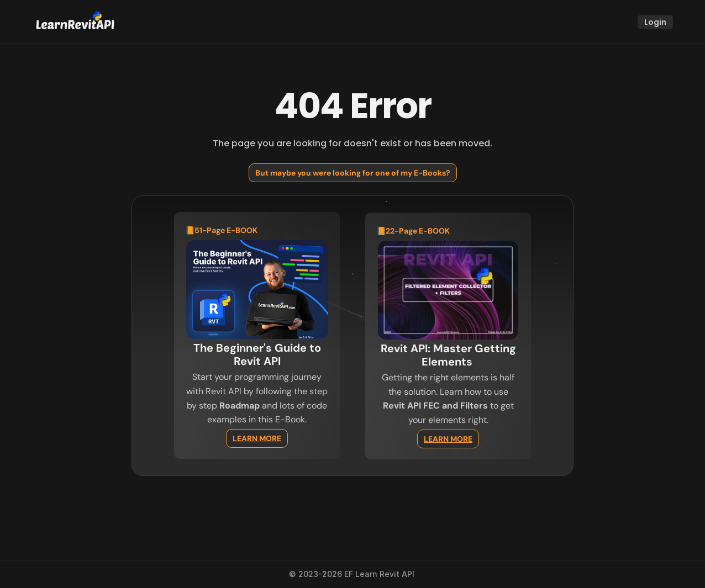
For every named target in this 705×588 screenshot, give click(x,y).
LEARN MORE (257, 438)
